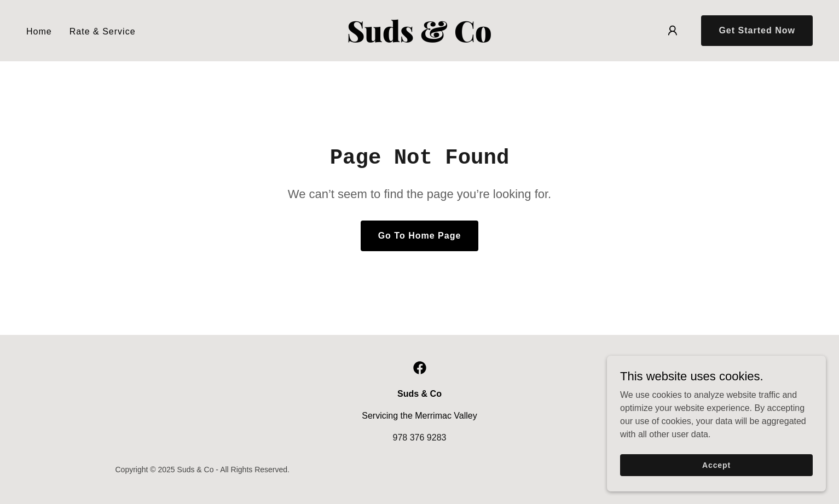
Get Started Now (757, 30)
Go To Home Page (420, 236)
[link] (419, 39)
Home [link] (39, 31)
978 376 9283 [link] (420, 438)
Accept (716, 487)
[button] (673, 31)
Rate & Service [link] (103, 31)
